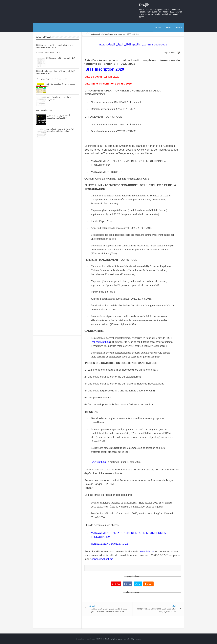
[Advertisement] (57, 190)
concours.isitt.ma (101, 342)
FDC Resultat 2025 (45, 110)
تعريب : (120, 639)
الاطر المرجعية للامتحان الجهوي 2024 (52, 79)
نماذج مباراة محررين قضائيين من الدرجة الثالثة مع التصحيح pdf (60, 130)
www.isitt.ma (99, 462)
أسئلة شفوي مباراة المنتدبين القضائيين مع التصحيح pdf (58, 117)
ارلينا (132, 639)
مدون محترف (116, 639)
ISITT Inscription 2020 (104, 69)
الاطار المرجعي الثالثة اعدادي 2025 (61, 58)
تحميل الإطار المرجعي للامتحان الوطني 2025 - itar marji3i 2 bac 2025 (55, 46)
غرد (138, 584)
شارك (116, 584)
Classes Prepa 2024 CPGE (48, 53)
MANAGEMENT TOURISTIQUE (109, 544)
